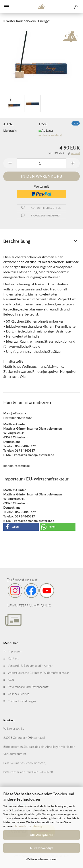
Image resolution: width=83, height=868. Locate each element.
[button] (10, 163)
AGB (11, 680)
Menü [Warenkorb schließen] (7, 7)
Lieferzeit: (10, 130)
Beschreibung (17, 241)
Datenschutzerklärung (28, 826)
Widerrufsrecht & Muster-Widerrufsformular (39, 673)
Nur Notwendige (42, 848)
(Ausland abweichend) (50, 135)
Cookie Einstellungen (22, 701)
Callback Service (18, 694)
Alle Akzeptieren (41, 835)
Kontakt (13, 658)
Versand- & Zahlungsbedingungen (31, 666)
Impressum (15, 651)
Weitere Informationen (41, 859)
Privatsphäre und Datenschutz (28, 687)
